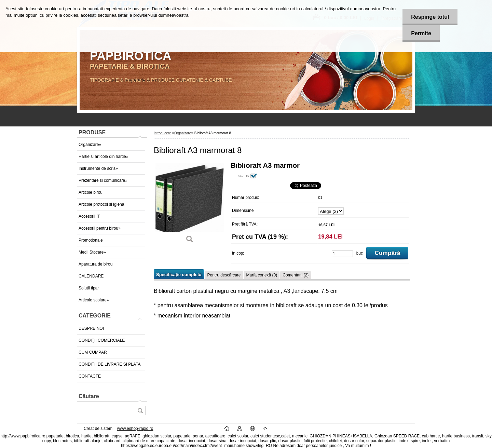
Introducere (162, 133)
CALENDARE (91, 276)
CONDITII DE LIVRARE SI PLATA (110, 364)
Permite (421, 33)
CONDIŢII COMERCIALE (102, 340)
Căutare (89, 396)
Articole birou (91, 192)
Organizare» (90, 145)
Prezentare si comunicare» (103, 180)
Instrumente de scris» (98, 168)
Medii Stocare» (92, 252)
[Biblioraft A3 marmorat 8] (190, 205)
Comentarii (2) (296, 275)
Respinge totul (430, 17)
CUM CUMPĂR (93, 352)
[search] (140, 411)
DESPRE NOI (91, 328)
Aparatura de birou (95, 264)
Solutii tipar (89, 288)
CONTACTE (90, 376)
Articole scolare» (94, 300)
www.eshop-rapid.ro (135, 429)
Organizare (183, 133)
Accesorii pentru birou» (100, 228)
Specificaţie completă (179, 275)
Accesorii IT (89, 216)
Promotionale (91, 240)
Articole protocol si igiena (101, 204)
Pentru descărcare (224, 275)
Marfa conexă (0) (262, 275)
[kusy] (342, 254)
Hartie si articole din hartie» (103, 157)
